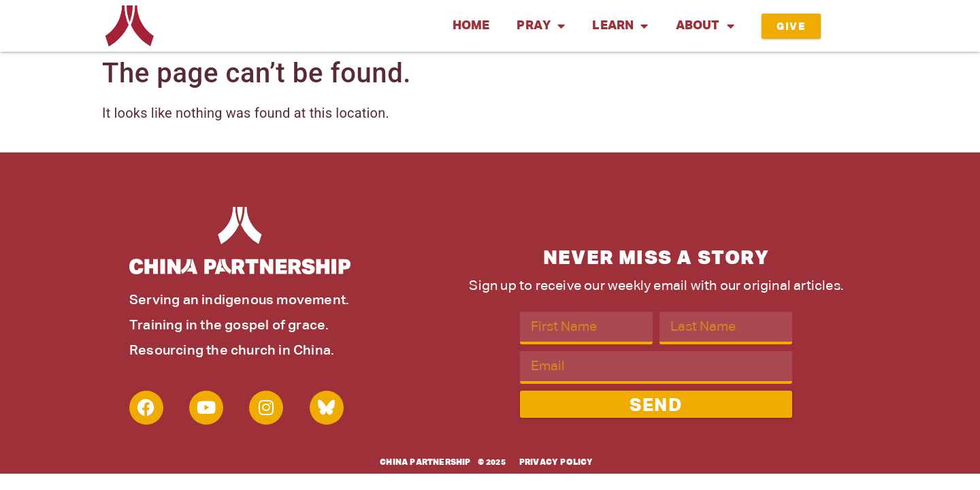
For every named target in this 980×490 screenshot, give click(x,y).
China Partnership (425, 463)
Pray (541, 26)
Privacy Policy (556, 463)
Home (471, 26)
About (705, 26)
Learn (620, 26)
